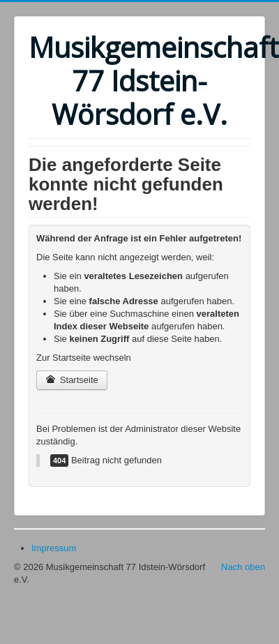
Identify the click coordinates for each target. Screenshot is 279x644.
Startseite (72, 380)
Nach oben (243, 567)
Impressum (54, 548)
